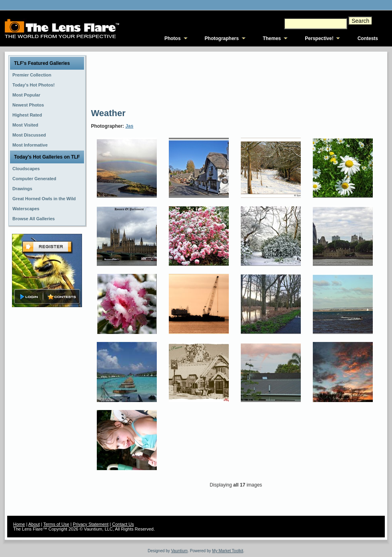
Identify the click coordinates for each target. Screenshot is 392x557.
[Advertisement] (127, 79)
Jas (129, 126)
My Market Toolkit (228, 551)
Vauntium (180, 551)
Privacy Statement (91, 524)
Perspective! (319, 38)
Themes (272, 38)
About (34, 524)
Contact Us (123, 524)
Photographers (222, 38)
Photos (173, 38)
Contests (368, 38)
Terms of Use (56, 524)
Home (19, 524)
